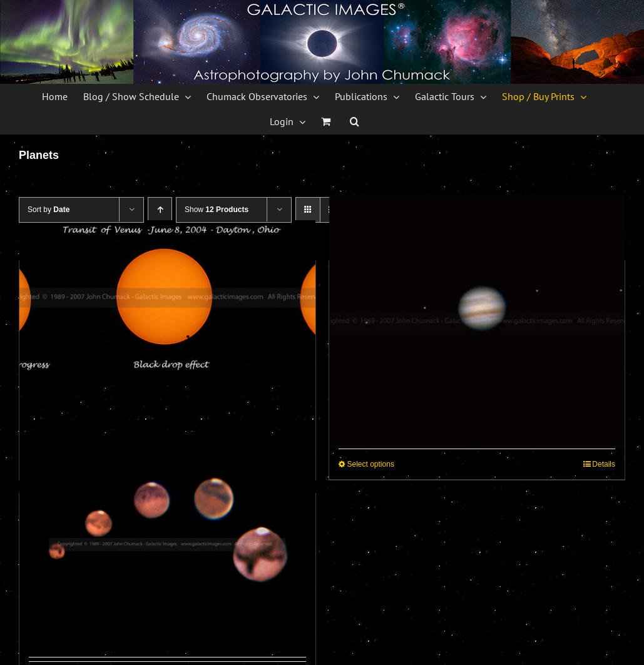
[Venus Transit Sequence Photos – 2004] (167, 298)
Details (604, 464)
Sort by (49, 210)
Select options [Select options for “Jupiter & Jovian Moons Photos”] (371, 464)
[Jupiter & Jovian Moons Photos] (477, 322)
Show (217, 210)
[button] (355, 121)
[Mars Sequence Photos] (167, 545)
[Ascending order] (160, 210)
